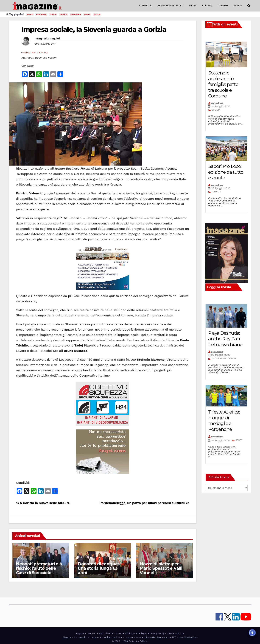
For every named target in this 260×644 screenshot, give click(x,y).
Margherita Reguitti (48, 39)
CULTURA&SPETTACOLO (170, 6)
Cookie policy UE (175, 633)
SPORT (193, 6)
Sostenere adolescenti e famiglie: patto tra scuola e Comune (223, 84)
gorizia (97, 14)
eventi (30, 14)
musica (63, 14)
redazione (217, 103)
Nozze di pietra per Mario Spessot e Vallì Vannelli (161, 568)
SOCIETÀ (207, 6)
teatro (87, 14)
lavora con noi (114, 633)
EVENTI (238, 6)
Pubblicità (128, 633)
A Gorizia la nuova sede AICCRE (43, 503)
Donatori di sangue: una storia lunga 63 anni (98, 568)
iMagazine (81, 633)
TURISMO (223, 6)
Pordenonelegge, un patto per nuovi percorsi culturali (144, 503)
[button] (249, 6)
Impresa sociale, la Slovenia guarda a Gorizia (94, 29)
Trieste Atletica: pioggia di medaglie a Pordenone (224, 421)
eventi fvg (41, 14)
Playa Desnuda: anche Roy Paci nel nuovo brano (225, 339)
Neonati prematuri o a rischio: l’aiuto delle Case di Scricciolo (39, 568)
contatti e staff (96, 633)
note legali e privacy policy (150, 633)
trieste (53, 14)
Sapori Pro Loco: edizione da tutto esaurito (226, 172)
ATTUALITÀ (145, 6)
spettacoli (76, 14)
